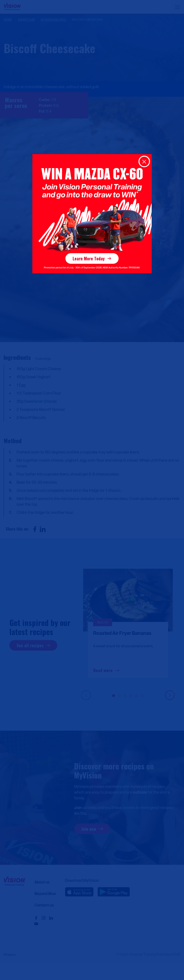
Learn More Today (89, 258)
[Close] (144, 161)
